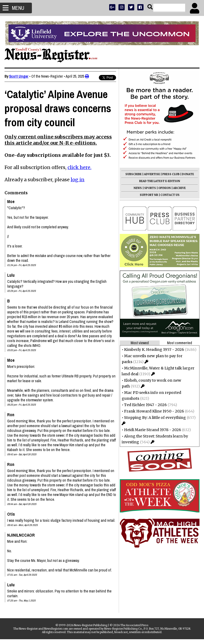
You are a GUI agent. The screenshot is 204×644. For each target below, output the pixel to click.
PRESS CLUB (170, 174)
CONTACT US (169, 195)
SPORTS (149, 188)
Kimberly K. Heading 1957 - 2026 (153, 350)
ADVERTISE (151, 174)
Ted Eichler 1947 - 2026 (145, 405)
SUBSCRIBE (133, 174)
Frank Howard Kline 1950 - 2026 (153, 411)
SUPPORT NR (148, 195)
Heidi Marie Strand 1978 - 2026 (152, 430)
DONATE (187, 174)
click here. (80, 167)
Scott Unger (20, 76)
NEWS (137, 188)
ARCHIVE (179, 188)
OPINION (164, 188)
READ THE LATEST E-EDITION (159, 181)
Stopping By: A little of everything (154, 418)
